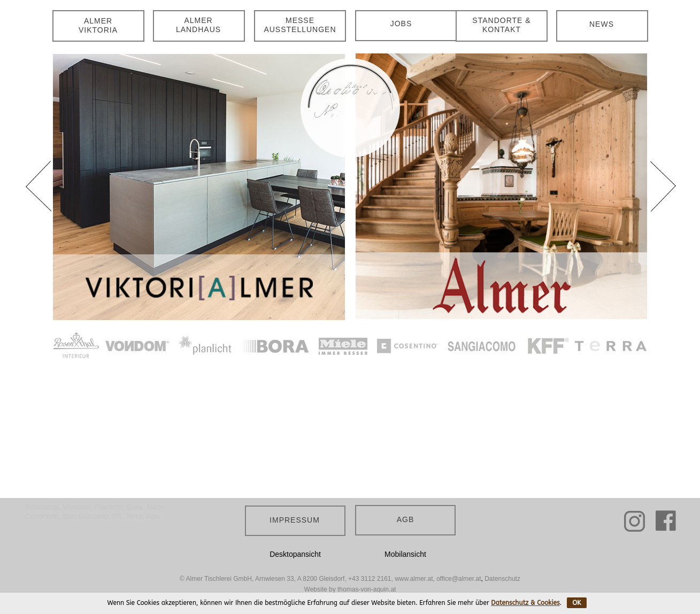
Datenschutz (502, 579)
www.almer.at (414, 579)
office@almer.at (459, 579)
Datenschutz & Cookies (525, 603)
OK (576, 603)
